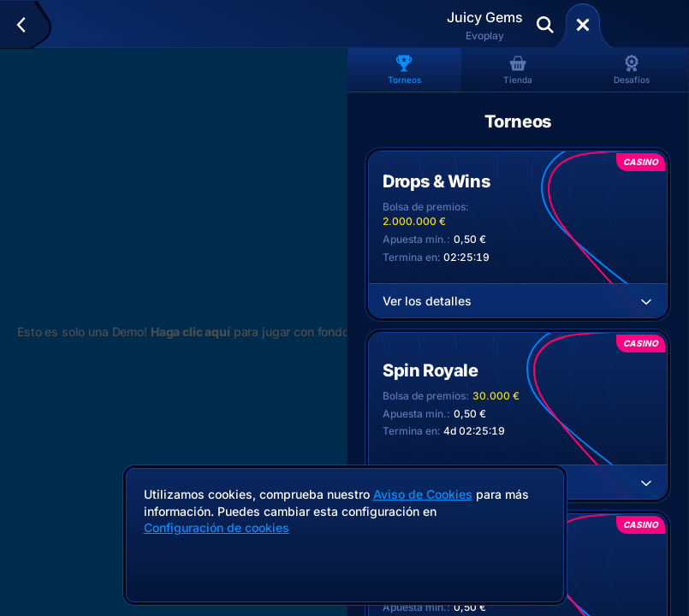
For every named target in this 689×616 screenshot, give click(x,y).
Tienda (518, 70)
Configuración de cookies (217, 528)
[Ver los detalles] (646, 301)
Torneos (404, 70)
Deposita (641, 25)
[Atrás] (29, 25)
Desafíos (632, 70)
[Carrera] (583, 25)
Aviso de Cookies (423, 494)
